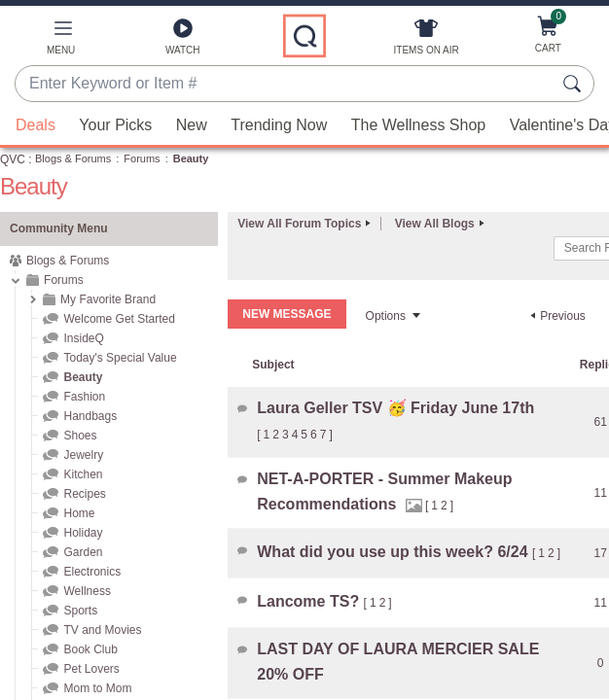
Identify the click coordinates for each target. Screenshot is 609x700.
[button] (61, 41)
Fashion (84, 397)
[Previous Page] (555, 316)
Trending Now (279, 125)
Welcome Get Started (119, 319)
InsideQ (83, 338)
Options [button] (386, 316)
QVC (13, 159)
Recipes (84, 494)
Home (79, 513)
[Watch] (183, 41)
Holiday (83, 533)
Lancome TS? (310, 601)
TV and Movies (102, 630)
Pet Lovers (91, 669)
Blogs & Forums (73, 158)
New (192, 125)
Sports (80, 611)
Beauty (83, 377)
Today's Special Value (120, 358)
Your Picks (115, 125)
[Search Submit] (575, 84)
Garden (83, 552)
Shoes (80, 436)
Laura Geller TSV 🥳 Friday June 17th (395, 408)
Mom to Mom (97, 688)
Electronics (92, 572)
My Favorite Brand (108, 299)
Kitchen (83, 474)
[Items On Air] (427, 41)
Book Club (90, 649)
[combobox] (285, 85)
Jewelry (83, 455)
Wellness (87, 591)
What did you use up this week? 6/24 (394, 552)
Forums (142, 158)
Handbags (90, 416)
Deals (36, 125)
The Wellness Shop (418, 125)
